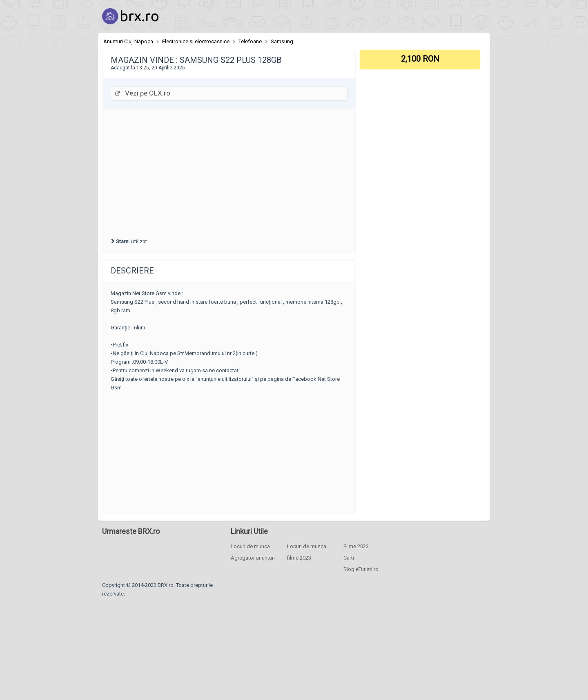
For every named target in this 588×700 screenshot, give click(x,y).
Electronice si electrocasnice (196, 41)
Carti (349, 558)
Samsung (282, 41)
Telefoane (250, 41)
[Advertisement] (229, 172)
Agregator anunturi (253, 558)
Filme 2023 (356, 546)
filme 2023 (299, 558)
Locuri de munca (250, 546)
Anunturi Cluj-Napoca (128, 41)
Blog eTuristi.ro (361, 569)
